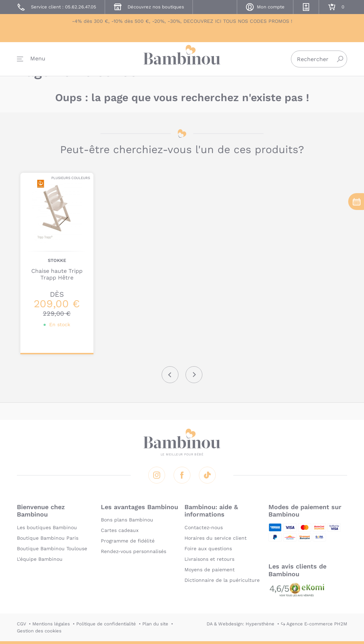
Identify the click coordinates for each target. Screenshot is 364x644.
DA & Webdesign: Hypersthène (240, 624)
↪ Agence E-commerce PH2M (314, 624)
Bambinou (182, 61)
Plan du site (155, 624)
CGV (21, 624)
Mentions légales (51, 624)
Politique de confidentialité (106, 624)
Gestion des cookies (39, 631)
